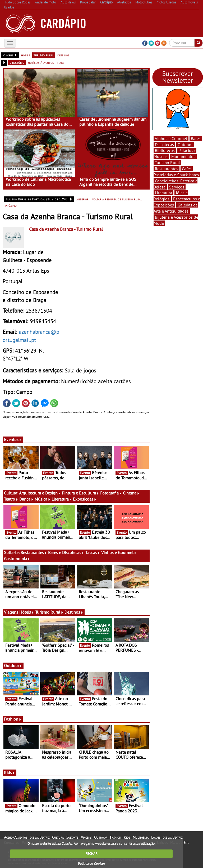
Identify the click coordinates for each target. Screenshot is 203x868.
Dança (26, 499)
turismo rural (44, 55)
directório (17, 62)
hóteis (26, 55)
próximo (11, 205)
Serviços (177, 187)
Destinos (74, 612)
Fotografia (111, 493)
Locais (156, 837)
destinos (63, 55)
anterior (82, 199)
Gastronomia (17, 559)
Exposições (85, 499)
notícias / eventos (41, 62)
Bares (196, 138)
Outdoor (13, 665)
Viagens (86, 837)
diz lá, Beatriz (40, 837)
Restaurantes (34, 552)
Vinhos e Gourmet (119, 552)
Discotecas (164, 145)
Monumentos (183, 156)
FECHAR (91, 854)
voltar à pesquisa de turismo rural (117, 199)
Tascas (93, 552)
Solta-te (72, 837)
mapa (61, 62)
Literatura (62, 499)
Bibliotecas (165, 150)
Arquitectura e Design (40, 493)
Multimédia (141, 837)
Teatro (11, 499)
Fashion (13, 719)
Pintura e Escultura (80, 493)
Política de (91, 864)
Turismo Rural (49, 612)
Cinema (131, 493)
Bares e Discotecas (66, 552)
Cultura (58, 837)
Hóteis (27, 612)
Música (43, 499)
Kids (10, 772)
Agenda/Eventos (16, 837)
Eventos (13, 439)
